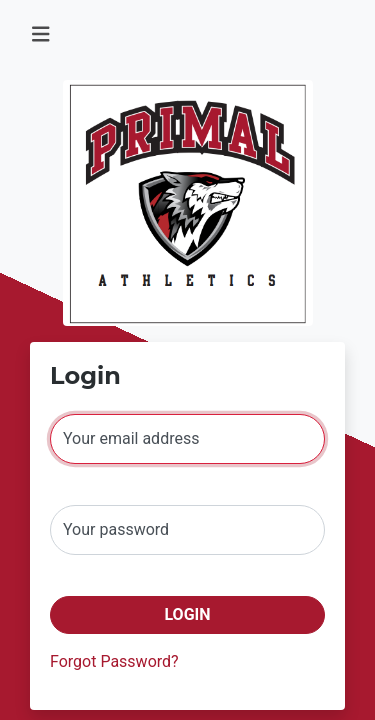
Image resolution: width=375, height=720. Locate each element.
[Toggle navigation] (41, 34)
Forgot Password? (114, 661)
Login (187, 614)
